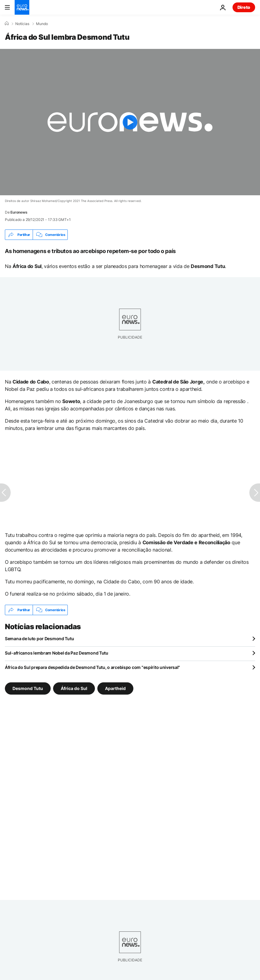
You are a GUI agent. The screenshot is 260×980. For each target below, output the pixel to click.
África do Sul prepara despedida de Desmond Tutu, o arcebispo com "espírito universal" (92, 667)
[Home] (7, 24)
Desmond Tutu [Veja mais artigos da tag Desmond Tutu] (28, 688)
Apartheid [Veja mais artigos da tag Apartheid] (115, 688)
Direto (244, 7)
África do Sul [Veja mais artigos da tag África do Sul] (74, 688)
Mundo (42, 24)
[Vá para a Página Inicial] (22, 7)
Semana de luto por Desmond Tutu (39, 639)
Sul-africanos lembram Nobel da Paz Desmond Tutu (57, 653)
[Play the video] (130, 122)
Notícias (22, 24)
